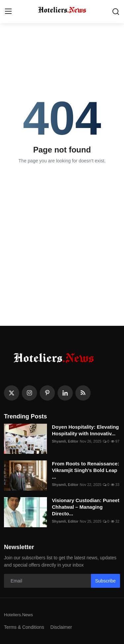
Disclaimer (61, 627)
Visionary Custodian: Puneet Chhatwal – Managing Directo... (86, 507)
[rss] (83, 393)
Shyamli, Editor (65, 441)
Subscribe (105, 581)
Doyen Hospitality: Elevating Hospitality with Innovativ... (85, 430)
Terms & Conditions (24, 627)
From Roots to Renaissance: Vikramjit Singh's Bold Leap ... (85, 470)
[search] (116, 12)
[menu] (8, 12)
